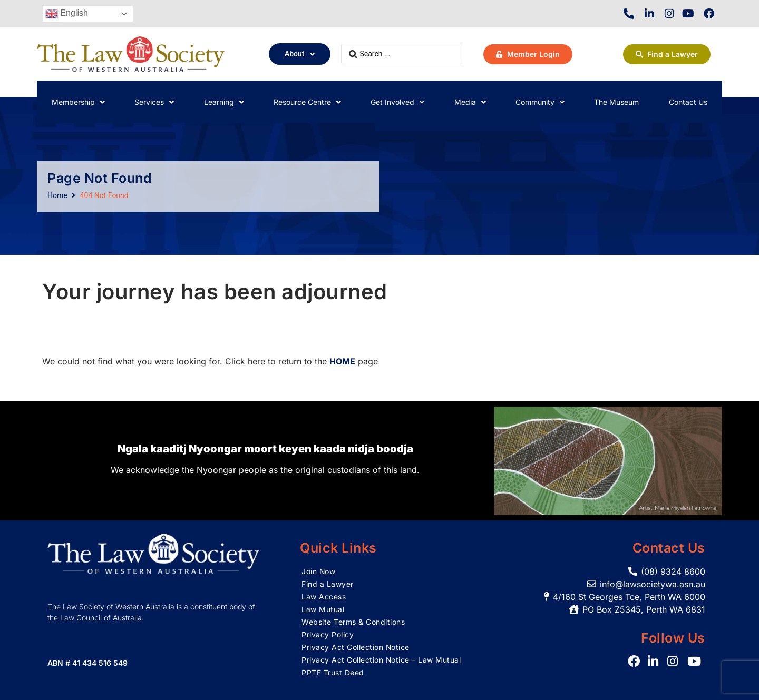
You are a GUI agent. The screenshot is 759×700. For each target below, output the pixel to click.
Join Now (319, 571)
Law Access (324, 597)
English (67, 14)
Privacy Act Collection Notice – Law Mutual (381, 660)
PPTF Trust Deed (333, 672)
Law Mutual (323, 609)
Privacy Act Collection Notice (356, 647)
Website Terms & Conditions (353, 622)
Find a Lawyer (328, 584)
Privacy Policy (328, 634)
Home (57, 195)
